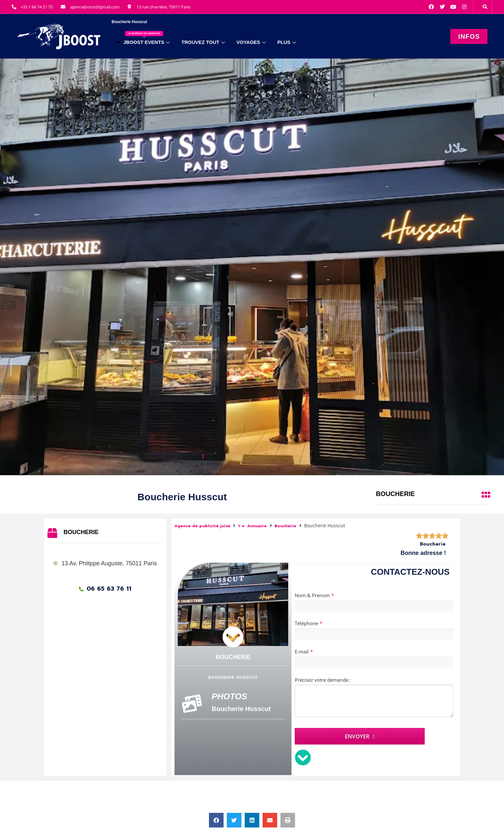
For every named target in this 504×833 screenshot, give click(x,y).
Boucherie (285, 526)
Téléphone (309, 623)
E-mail (304, 652)
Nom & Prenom (314, 595)
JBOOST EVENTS (143, 38)
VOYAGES (251, 42)
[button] (485, 7)
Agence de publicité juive (202, 526)
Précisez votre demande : (323, 680)
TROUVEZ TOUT (203, 42)
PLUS (287, 42)
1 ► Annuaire (253, 526)
